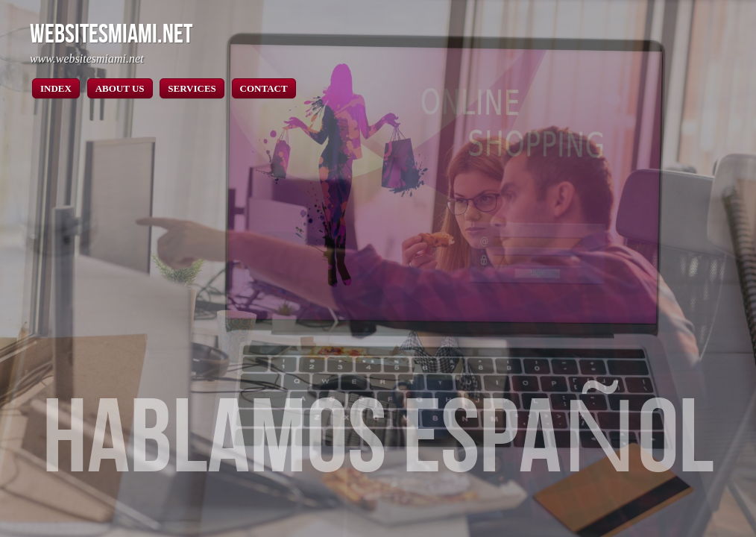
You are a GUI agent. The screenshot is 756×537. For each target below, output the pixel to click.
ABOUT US (120, 88)
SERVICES (192, 88)
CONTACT (264, 88)
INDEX (56, 88)
